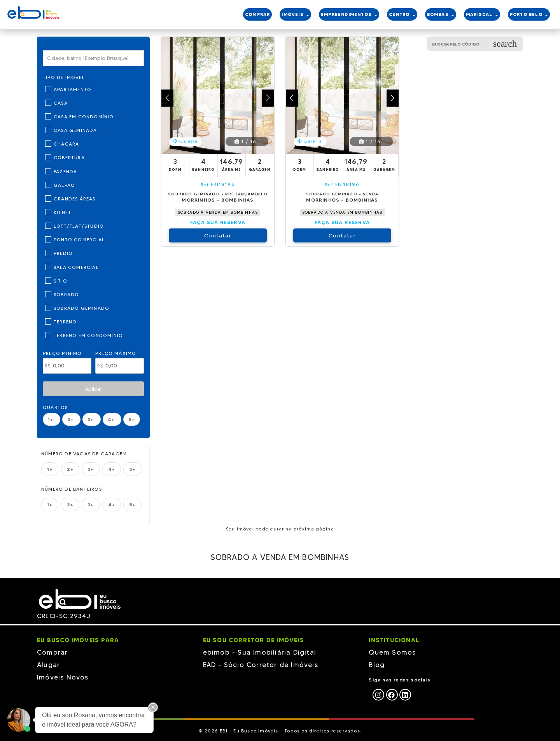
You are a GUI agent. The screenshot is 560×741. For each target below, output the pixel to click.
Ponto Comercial (79, 240)
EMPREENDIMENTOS (349, 14)
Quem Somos (392, 652)
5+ (131, 419)
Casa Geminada (75, 130)
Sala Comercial (76, 267)
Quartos (55, 407)
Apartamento (73, 89)
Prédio (63, 253)
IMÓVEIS (295, 14)
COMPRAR (257, 14)
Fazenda (65, 171)
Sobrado (66, 294)
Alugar (48, 665)
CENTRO (402, 14)
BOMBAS (441, 14)
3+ (92, 419)
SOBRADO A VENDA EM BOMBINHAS (218, 212)
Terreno (65, 322)
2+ (72, 419)
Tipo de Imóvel (64, 77)
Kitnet (62, 212)
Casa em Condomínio (84, 117)
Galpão (64, 185)
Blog (377, 665)
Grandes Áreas (75, 199)
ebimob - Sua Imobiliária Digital (260, 652)
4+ (112, 419)
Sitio (60, 281)
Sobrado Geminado (81, 308)
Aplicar (94, 389)
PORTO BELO (529, 14)
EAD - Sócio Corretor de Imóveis (261, 665)
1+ (52, 419)
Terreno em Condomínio (88, 335)
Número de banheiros (72, 489)
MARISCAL (482, 14)
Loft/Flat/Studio (79, 226)
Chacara (66, 144)
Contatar (218, 235)
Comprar (52, 652)
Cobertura (69, 157)
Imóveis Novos (63, 677)
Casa (61, 103)
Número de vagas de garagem (84, 454)
